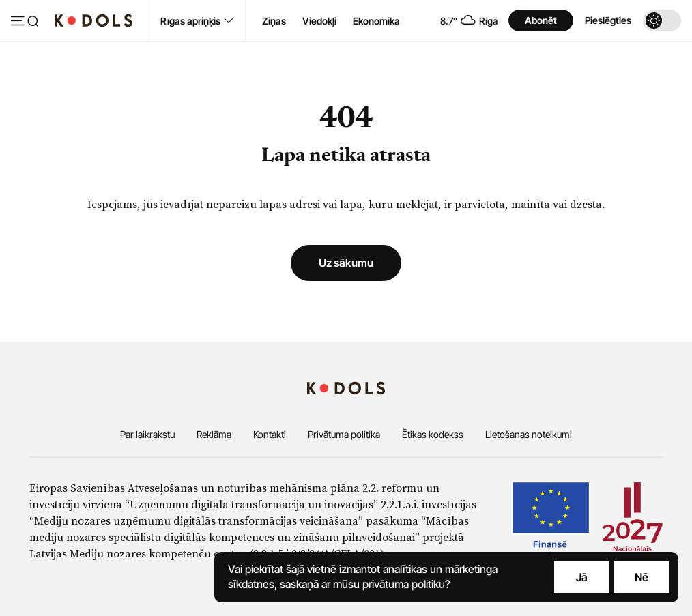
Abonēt (541, 20)
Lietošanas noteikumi (529, 434)
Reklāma (214, 434)
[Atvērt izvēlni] (25, 22)
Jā (582, 577)
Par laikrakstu (147, 434)
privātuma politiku (404, 584)
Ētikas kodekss (433, 434)
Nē (641, 577)
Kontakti (270, 434)
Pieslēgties (608, 20)
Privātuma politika (344, 434)
